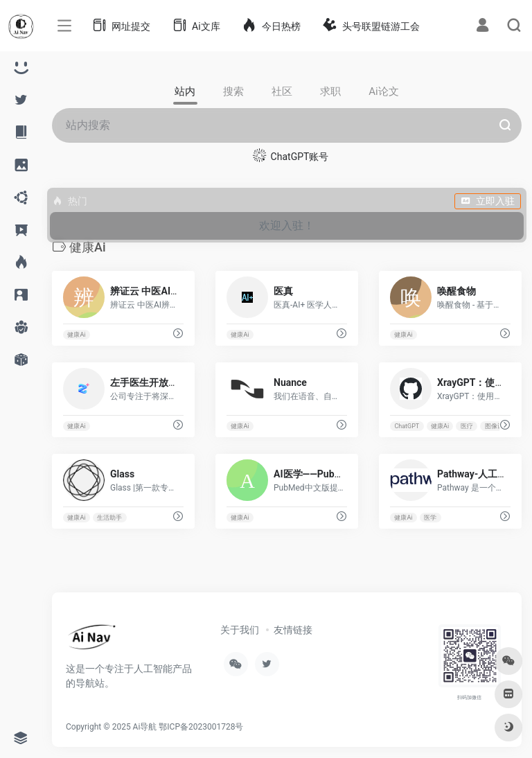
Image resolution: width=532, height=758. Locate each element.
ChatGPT (407, 426)
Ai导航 (145, 727)
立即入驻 (488, 201)
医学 (430, 518)
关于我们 (240, 630)
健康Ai (76, 335)
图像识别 (497, 426)
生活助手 (109, 518)
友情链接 (293, 630)
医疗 (467, 426)
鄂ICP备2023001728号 (201, 727)
